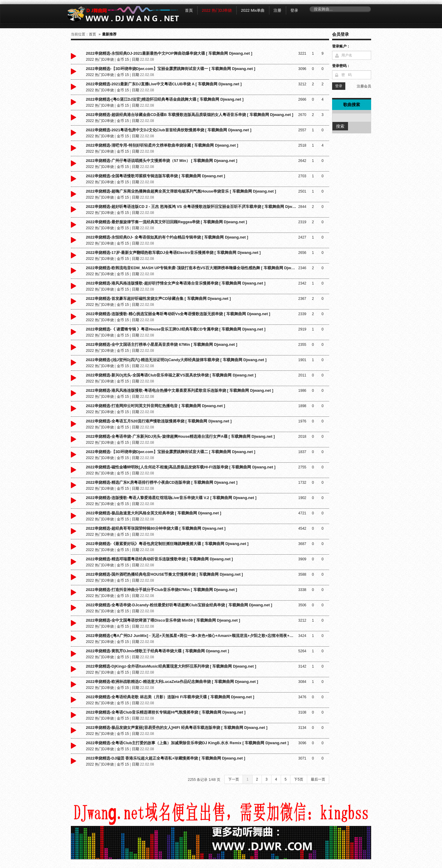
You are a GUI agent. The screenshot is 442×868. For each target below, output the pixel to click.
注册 (277, 10)
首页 (92, 34)
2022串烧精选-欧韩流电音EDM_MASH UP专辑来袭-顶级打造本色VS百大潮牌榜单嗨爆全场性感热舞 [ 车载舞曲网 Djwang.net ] (191, 268)
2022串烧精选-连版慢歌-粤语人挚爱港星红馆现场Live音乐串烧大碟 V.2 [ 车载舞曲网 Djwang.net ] (171, 498)
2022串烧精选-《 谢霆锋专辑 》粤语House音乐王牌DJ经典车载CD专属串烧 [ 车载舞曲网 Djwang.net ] (176, 329)
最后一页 (318, 779)
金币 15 (123, 59)
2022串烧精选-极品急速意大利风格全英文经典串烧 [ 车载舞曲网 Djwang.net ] (154, 513)
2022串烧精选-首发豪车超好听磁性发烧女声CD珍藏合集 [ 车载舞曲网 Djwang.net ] (158, 298)
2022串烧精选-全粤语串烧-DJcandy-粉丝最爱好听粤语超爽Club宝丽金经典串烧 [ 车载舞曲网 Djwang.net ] (179, 605)
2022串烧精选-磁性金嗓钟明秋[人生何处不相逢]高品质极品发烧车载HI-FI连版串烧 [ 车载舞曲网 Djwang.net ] (181, 467)
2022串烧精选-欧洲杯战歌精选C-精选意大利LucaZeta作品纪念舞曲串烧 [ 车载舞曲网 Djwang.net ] (172, 682)
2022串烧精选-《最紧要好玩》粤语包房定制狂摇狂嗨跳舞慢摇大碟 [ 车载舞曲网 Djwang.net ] (167, 544)
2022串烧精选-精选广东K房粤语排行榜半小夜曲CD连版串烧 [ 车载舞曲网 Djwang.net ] (162, 482)
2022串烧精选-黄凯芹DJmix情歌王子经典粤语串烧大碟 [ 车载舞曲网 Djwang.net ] (157, 651)
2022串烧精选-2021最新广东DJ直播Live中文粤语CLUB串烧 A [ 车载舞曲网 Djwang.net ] (164, 84)
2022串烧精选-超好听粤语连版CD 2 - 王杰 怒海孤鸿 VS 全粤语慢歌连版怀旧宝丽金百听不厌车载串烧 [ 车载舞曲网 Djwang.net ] (191, 207)
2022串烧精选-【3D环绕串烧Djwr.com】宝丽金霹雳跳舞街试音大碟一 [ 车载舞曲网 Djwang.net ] (171, 69)
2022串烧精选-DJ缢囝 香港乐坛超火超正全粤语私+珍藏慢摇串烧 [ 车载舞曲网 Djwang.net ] (166, 758)
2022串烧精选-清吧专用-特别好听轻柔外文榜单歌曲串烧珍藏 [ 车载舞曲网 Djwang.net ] (162, 145)
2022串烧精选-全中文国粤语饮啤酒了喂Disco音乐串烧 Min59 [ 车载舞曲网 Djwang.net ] (163, 620)
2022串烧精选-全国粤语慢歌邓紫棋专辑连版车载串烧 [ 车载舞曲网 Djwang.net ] (156, 176)
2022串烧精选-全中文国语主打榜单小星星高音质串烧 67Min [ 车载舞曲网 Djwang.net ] (162, 344)
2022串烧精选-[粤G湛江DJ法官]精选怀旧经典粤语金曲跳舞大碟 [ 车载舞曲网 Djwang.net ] (165, 99)
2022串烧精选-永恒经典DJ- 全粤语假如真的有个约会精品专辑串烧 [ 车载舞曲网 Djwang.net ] (167, 237)
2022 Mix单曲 (253, 10)
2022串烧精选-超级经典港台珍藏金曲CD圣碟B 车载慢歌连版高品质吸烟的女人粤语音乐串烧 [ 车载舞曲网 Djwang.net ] (189, 115)
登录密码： (341, 66)
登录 (294, 10)
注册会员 (364, 86)
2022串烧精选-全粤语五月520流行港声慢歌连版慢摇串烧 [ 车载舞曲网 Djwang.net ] (159, 421)
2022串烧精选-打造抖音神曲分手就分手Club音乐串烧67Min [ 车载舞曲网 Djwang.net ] (161, 590)
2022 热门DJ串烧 (217, 10)
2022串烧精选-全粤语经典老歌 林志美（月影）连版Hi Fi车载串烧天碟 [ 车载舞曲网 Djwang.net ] (170, 697)
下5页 (299, 779)
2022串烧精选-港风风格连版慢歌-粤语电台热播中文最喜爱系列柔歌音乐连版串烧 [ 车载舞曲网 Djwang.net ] (180, 390)
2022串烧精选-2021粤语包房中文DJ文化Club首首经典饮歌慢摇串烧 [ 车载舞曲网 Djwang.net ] (169, 130)
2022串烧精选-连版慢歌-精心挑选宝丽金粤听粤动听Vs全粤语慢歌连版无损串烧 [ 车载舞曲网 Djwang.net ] (178, 314)
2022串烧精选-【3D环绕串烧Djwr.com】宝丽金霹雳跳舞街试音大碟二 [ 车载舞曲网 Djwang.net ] (171, 452)
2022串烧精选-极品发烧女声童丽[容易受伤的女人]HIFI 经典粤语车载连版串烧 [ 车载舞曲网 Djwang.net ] (177, 728)
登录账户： (341, 46)
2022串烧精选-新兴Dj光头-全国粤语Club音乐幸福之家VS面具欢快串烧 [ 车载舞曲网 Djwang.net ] (171, 375)
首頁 (189, 10)
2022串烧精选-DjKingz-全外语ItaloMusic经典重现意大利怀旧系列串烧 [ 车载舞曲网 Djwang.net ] (171, 666)
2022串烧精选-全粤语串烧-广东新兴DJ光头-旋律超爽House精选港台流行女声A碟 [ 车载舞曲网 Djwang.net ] (180, 436)
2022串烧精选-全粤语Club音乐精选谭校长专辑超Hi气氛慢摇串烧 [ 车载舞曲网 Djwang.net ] (166, 712)
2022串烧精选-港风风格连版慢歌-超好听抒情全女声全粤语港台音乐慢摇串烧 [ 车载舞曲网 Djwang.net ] (176, 283)
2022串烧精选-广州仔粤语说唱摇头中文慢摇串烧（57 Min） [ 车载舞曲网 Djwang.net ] (162, 161)
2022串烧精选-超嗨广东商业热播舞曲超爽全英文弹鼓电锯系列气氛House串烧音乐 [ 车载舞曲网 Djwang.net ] (181, 191)
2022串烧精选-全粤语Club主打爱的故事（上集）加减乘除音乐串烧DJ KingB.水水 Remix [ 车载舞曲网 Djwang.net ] (187, 743)
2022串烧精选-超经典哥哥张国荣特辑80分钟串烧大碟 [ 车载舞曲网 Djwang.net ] (156, 528)
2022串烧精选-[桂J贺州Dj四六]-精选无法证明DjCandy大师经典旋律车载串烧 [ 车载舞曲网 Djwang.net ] (176, 360)
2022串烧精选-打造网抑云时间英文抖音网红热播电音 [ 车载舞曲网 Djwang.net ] (156, 406)
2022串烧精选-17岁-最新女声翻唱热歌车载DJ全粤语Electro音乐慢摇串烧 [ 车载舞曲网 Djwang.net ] (173, 253)
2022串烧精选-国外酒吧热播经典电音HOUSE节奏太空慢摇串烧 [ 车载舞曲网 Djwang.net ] (164, 574)
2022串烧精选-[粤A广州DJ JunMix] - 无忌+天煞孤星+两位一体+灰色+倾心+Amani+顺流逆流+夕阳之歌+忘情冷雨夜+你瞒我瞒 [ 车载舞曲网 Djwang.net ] (191, 636)
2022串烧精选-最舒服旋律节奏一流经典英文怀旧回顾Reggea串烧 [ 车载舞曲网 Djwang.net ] (167, 222)
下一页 (234, 779)
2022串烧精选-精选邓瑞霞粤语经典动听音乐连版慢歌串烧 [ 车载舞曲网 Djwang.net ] (159, 559)
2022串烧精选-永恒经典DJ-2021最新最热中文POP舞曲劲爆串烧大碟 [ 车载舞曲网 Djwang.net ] (169, 53)
